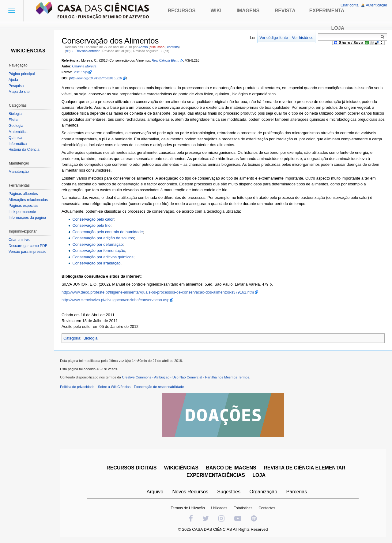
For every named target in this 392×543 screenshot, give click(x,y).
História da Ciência (24, 150)
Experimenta (327, 11)
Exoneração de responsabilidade (159, 387)
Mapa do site (19, 92)
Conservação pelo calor (93, 219)
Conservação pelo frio (91, 225)
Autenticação (377, 5)
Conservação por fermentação (99, 251)
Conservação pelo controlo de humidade (107, 232)
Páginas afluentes (23, 194)
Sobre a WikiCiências (114, 387)
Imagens (248, 11)
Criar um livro (19, 240)
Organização (263, 492)
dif (68, 51)
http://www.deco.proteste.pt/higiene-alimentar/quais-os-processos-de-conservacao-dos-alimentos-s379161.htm (158, 292)
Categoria (72, 338)
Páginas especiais (23, 206)
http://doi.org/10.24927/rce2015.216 (96, 78)
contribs (173, 47)
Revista (285, 11)
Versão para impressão (27, 252)
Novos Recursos (190, 492)
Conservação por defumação (97, 244)
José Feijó (80, 72)
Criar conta (350, 5)
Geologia (16, 126)
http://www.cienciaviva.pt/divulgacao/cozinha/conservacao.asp (115, 300)
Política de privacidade (77, 387)
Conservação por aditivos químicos (103, 257)
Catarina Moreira (84, 66)
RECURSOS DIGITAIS (132, 468)
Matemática (18, 132)
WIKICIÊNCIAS (181, 468)
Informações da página (27, 218)
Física (13, 120)
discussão (157, 47)
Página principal (22, 74)
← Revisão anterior (85, 51)
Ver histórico (303, 38)
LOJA (259, 475)
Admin (143, 47)
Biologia (91, 338)
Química (15, 138)
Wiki (216, 11)
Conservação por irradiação (96, 263)
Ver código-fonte (274, 38)
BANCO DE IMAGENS (231, 468)
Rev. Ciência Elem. (165, 60)
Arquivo (155, 492)
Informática (18, 144)
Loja (338, 28)
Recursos (181, 11)
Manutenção (19, 172)
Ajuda (13, 80)
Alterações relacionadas (28, 200)
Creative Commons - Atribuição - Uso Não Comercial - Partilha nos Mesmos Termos (186, 377)
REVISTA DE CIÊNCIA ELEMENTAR (305, 468)
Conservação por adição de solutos (103, 238)
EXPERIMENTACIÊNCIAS (216, 475)
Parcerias (297, 492)
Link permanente (22, 212)
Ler (253, 38)
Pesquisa (16, 86)
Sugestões (229, 492)
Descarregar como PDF (28, 246)
